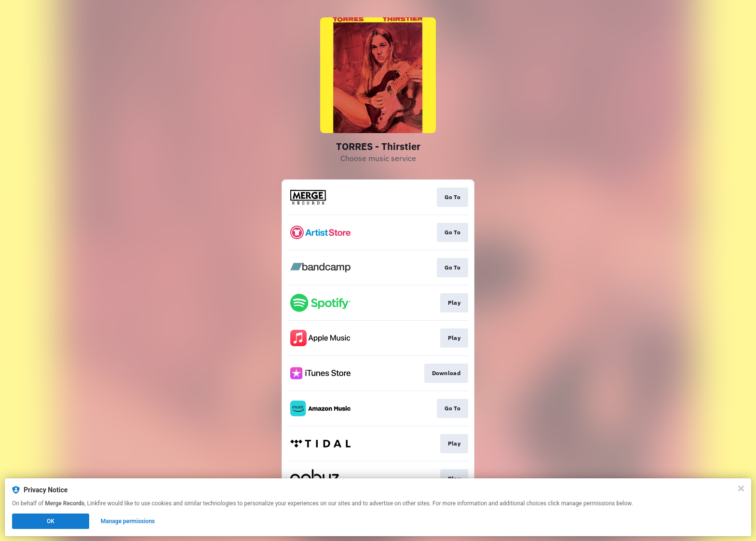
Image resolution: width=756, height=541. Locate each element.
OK (51, 521)
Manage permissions (128, 521)
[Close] (741, 488)
